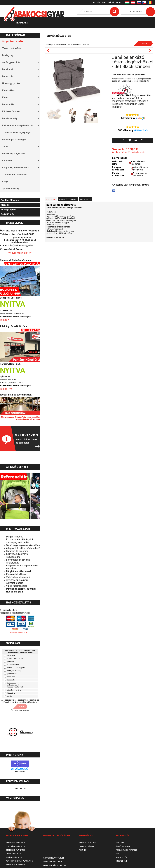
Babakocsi (20, 69)
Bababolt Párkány (87, 846)
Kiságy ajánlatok (14, 857)
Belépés (96, 3)
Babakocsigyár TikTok (52, 862)
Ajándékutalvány (11, 189)
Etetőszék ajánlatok (16, 850)
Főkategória (50, 45)
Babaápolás (20, 104)
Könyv (5, 182)
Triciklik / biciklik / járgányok (17, 132)
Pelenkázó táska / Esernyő (79, 45)
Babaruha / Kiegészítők (14, 154)
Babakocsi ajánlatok (16, 843)
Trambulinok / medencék (15, 175)
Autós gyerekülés (20, 62)
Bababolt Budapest (88, 843)
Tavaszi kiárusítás (12, 48)
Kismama (20, 161)
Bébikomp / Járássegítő (14, 140)
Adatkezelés (121, 857)
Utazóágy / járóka (11, 83)
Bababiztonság (20, 118)
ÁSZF (118, 854)
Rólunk (82, 850)
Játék (20, 147)
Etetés (20, 97)
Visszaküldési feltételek (127, 850)
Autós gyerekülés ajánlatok (19, 861)
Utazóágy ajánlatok (16, 846)
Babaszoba (20, 76)
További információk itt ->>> (20, 633)
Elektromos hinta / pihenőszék (20, 125)
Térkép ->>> (7, 389)
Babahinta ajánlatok (16, 865)
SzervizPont (121, 861)
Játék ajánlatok (14, 854)
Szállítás (120, 843)
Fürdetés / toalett (20, 111)
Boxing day (8, 55)
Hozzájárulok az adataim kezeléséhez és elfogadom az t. (21, 701)
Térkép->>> (6, 320)
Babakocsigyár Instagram (54, 865)
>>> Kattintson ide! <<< (20, 253)
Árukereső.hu (20, 771)
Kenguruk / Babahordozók (20, 168)
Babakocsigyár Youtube (53, 858)
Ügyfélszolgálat (123, 846)
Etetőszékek (9, 90)
